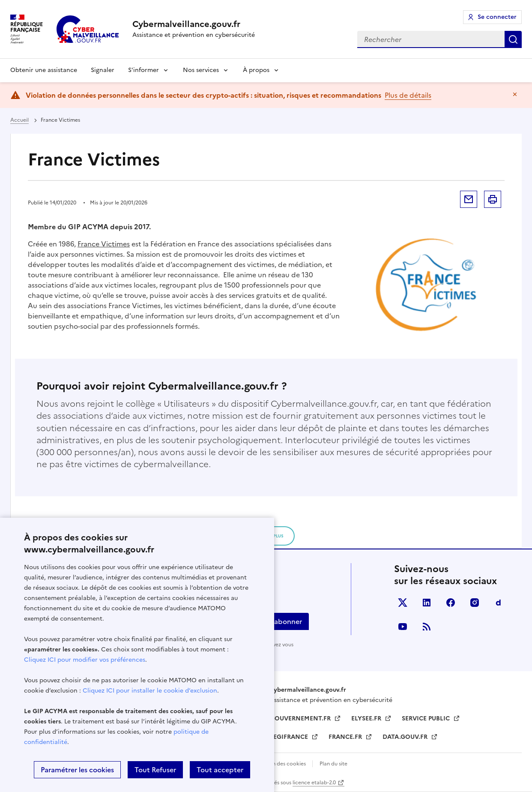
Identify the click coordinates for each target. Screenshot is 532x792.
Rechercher (513, 39)
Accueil (19, 120)
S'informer (143, 70)
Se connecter (497, 17)
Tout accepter (220, 770)
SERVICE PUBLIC (427, 718)
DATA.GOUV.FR (406, 737)
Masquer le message (515, 94)
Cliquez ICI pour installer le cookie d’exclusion (150, 691)
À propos (256, 70)
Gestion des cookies (282, 764)
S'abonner (285, 621)
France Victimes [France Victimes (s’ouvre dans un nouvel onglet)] (104, 244)
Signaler (103, 70)
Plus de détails (408, 95)
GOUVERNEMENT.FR (301, 718)
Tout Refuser (155, 770)
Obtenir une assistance (44, 70)
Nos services (201, 70)
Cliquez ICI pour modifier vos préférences (85, 660)
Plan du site (333, 764)
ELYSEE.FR (367, 718)
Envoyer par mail (469, 199)
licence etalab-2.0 (314, 783)
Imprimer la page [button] (493, 199)
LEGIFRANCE (290, 737)
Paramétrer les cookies (77, 770)
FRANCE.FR (346, 737)
